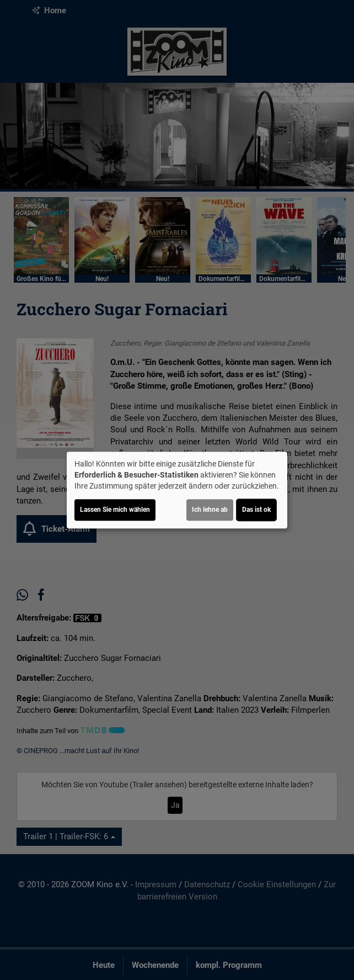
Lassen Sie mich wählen (115, 510)
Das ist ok (256, 510)
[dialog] (177, 490)
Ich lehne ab (210, 510)
